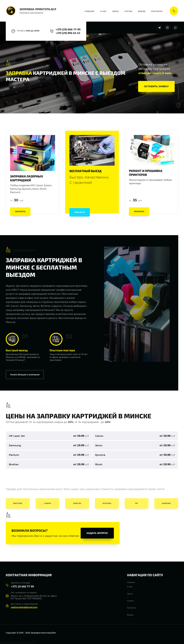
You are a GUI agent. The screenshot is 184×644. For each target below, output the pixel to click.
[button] (156, 86)
